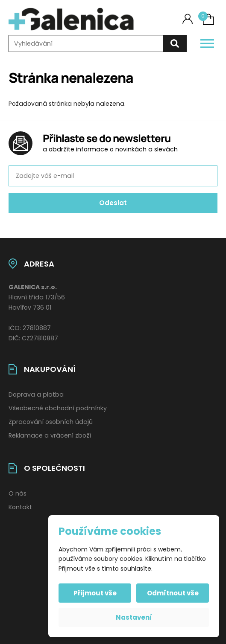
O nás (18, 493)
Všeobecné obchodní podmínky (58, 408)
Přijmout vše (95, 593)
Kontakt (20, 507)
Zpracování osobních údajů (51, 422)
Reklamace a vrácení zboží (50, 435)
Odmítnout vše (173, 593)
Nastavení (134, 617)
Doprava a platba (36, 395)
